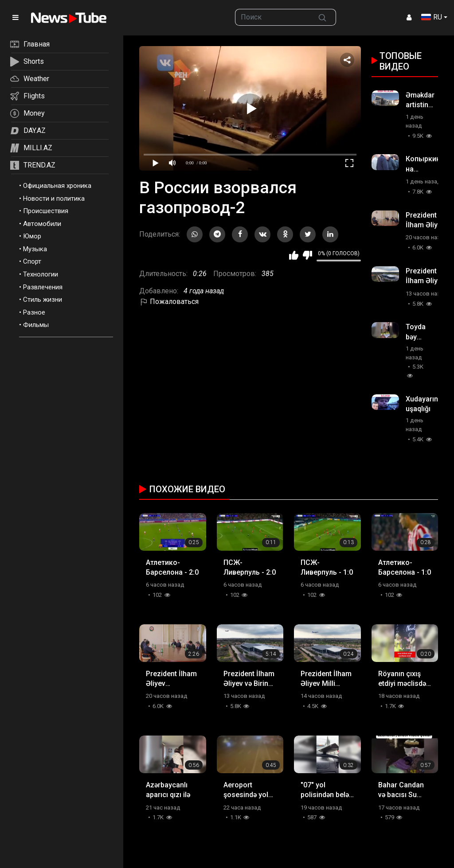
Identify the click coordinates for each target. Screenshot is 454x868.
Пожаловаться (169, 302)
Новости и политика (54, 199)
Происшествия (46, 211)
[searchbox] (272, 17)
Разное (34, 312)
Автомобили (42, 224)
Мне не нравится (307, 255)
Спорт (32, 261)
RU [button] (432, 17)
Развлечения (43, 287)
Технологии (41, 274)
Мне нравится (294, 255)
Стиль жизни (43, 300)
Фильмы (36, 325)
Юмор (32, 236)
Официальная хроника (57, 186)
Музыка (35, 249)
